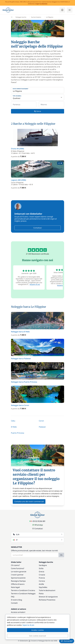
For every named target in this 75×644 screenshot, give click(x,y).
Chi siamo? (15, 565)
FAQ (13, 597)
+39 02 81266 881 (37, 521)
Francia (42, 578)
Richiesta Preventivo (47, 600)
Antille (41, 584)
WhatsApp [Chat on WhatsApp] (38, 525)
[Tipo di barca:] (38, 97)
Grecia (41, 572)
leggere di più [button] (35, 284)
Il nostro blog (17, 600)
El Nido (14, 427)
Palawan (42, 427)
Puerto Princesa (18, 433)
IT (38, 540)
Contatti (14, 603)
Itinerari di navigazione (48, 597)
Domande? (67, 641)
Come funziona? (18, 568)
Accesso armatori (18, 612)
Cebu (13, 421)
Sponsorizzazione (18, 578)
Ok (61, 555)
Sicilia (41, 568)
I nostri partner (17, 575)
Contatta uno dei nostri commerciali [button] (29, 501)
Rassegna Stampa (18, 581)
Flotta (41, 594)
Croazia (42, 575)
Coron (41, 421)
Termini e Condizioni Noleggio (23, 594)
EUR (38, 535)
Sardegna (43, 565)
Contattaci (38, 228)
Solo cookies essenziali (38, 636)
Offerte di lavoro (18, 584)
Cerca (38, 111)
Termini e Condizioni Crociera (23, 590)
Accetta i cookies (38, 630)
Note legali (15, 587)
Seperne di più (28, 625)
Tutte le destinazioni (47, 590)
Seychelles (43, 587)
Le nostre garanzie (19, 572)
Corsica (42, 581)
